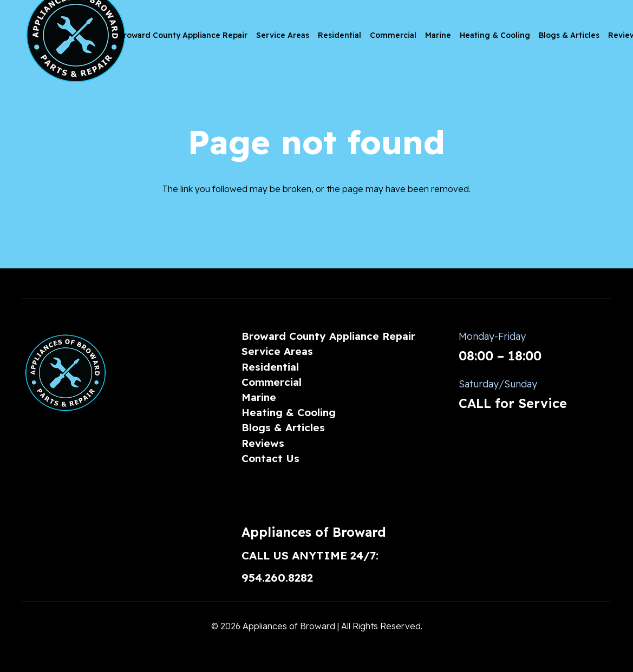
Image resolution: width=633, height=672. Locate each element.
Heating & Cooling (289, 412)
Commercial (272, 382)
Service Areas (277, 351)
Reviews (263, 443)
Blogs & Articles (283, 427)
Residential (270, 367)
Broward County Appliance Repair (328, 336)
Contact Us (270, 458)
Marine (259, 397)
